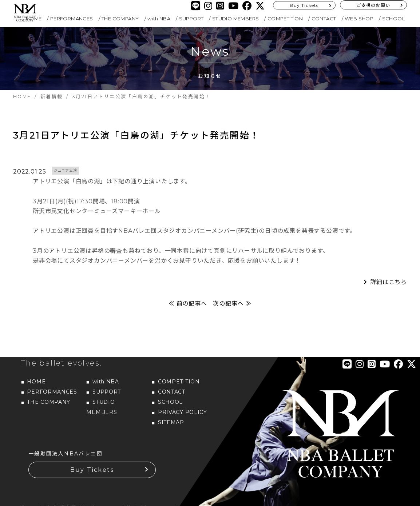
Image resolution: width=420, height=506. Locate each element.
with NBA (159, 19)
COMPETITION (285, 19)
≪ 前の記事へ (188, 304)
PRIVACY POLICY (183, 412)
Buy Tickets (304, 5)
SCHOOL (393, 19)
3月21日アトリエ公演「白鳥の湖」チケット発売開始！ (136, 135)
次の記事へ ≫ (232, 304)
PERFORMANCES (72, 19)
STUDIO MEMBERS (236, 19)
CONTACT (324, 19)
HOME (36, 382)
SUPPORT (191, 19)
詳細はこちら (389, 282)
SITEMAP (171, 422)
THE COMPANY (120, 19)
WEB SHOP (359, 19)
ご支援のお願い (373, 5)
